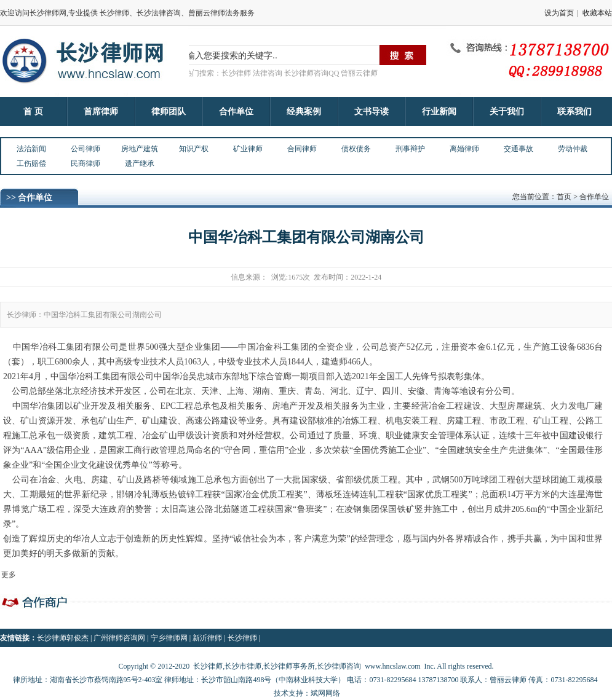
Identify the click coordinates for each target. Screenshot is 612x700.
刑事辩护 (410, 149)
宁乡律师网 (169, 638)
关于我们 (507, 112)
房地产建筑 (140, 149)
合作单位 (236, 112)
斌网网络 (325, 693)
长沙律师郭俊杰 (63, 638)
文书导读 (372, 112)
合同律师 (302, 149)
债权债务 (356, 149)
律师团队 (169, 112)
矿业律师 (248, 149)
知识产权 (194, 149)
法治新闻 (31, 149)
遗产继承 (140, 163)
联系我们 (574, 112)
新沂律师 (207, 638)
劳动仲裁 (573, 149)
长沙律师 (242, 638)
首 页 (33, 112)
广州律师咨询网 (119, 638)
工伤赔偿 (31, 163)
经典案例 (304, 112)
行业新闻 (439, 112)
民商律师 (85, 163)
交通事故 (519, 149)
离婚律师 (464, 149)
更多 (9, 575)
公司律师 (85, 149)
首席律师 (101, 112)
